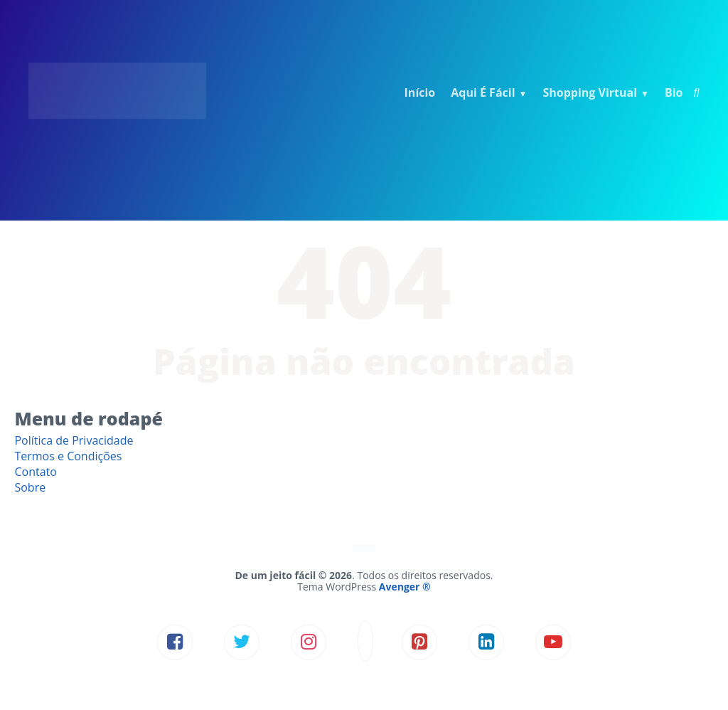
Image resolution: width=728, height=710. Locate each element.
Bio (674, 92)
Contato (35, 472)
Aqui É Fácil (483, 92)
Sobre (30, 487)
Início (420, 92)
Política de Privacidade (74, 440)
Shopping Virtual (590, 92)
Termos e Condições (68, 456)
